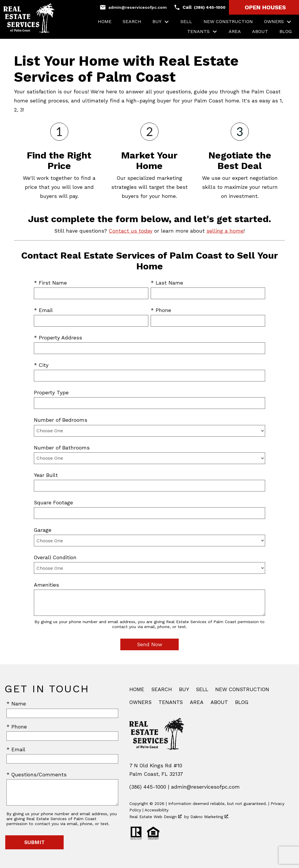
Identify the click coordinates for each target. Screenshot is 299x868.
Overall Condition (55, 557)
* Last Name (167, 283)
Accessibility (157, 810)
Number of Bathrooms (62, 448)
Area (235, 32)
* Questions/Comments (36, 775)
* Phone (161, 310)
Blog (286, 32)
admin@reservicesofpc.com (205, 787)
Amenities (46, 585)
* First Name (50, 283)
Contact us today (131, 231)
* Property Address (58, 338)
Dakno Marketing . (210, 817)
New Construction (228, 22)
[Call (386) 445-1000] (200, 7)
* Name (16, 704)
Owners (140, 702)
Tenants (171, 702)
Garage (43, 530)
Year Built (46, 475)
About (260, 32)
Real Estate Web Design (155, 817)
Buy (184, 689)
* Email (43, 310)
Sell (186, 22)
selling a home (225, 231)
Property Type (51, 393)
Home (105, 22)
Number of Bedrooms (61, 420)
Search (132, 22)
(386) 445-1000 (148, 787)
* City (41, 365)
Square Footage (53, 503)
